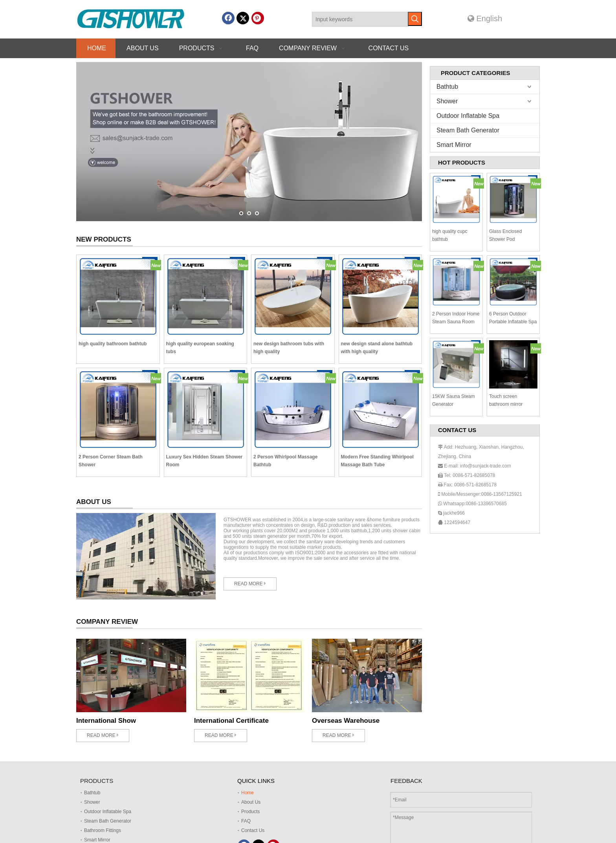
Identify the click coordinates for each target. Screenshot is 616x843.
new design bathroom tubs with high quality (289, 348)
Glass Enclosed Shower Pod (505, 235)
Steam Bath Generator (468, 130)
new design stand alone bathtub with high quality (377, 348)
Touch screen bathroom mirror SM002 (506, 401)
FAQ (246, 821)
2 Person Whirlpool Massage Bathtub (285, 461)
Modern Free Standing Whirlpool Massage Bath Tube (377, 461)
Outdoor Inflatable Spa (468, 116)
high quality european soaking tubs (200, 348)
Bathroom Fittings (103, 830)
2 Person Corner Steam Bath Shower (111, 461)
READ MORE (250, 584)
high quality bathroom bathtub (113, 344)
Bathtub (447, 87)
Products (250, 812)
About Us (251, 802)
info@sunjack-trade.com (486, 466)
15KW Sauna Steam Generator (454, 400)
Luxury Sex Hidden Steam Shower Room (204, 461)
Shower (447, 101)
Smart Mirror (454, 145)
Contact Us (253, 830)
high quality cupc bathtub (450, 235)
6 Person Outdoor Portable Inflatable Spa (513, 318)
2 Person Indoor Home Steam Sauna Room (456, 318)
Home (247, 793)
